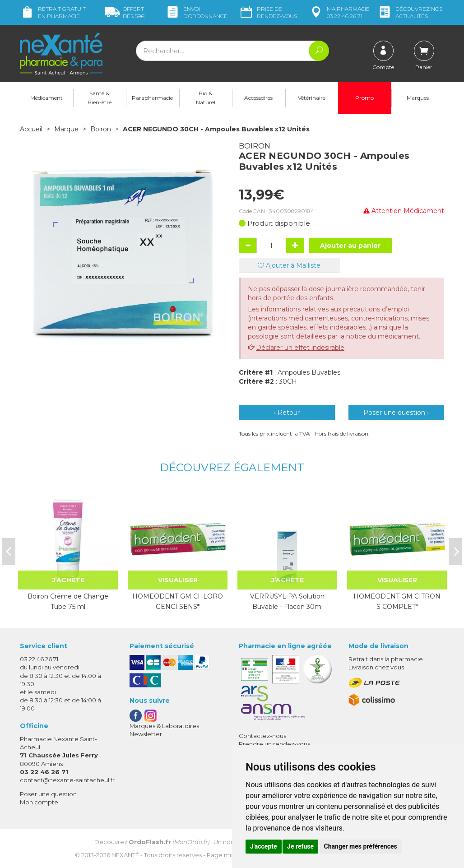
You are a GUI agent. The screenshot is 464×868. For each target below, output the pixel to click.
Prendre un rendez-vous (274, 744)
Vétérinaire (312, 98)
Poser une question (48, 794)
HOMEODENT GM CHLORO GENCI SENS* (178, 601)
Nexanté (125, 855)
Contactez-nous (262, 736)
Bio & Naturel (206, 98)
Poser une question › (396, 413)
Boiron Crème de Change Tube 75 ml (68, 601)
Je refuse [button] (300, 846)
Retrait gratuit (53, 12)
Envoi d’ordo (196, 12)
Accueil (31, 129)
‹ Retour (287, 413)
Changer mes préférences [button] (361, 846)
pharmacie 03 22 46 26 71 (339, 12)
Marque (66, 129)
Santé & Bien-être (100, 98)
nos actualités (410, 12)
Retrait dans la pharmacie (386, 659)
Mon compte (39, 802)
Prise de (268, 12)
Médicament (46, 98)
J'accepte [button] (264, 846)
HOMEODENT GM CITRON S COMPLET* (397, 601)
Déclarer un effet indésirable (300, 348)
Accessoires (258, 98)
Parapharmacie (152, 98)
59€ (125, 12)
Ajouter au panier (350, 246)
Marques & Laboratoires (164, 726)
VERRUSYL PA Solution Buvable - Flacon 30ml (287, 601)
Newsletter (146, 734)
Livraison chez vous (376, 667)
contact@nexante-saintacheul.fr (67, 780)
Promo (364, 98)
